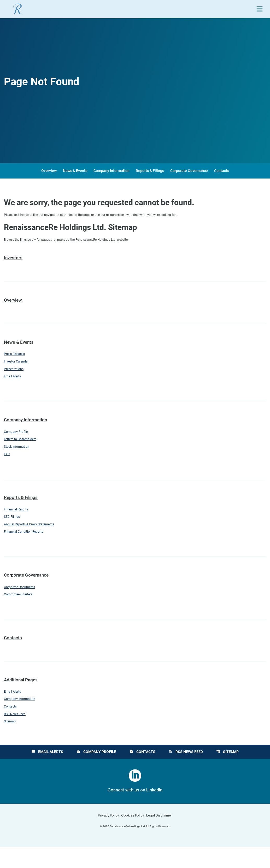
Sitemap (11, 742)
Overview (49, 171)
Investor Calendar (19, 365)
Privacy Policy (103, 836)
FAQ (7, 464)
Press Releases (17, 357)
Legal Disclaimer (165, 836)
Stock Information (20, 455)
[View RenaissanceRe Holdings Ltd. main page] (17, 9)
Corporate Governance (189, 171)
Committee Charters (22, 610)
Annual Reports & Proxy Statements (35, 537)
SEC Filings (14, 528)
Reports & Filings (150, 171)
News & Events (75, 171)
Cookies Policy (133, 836)
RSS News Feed (18, 734)
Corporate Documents (23, 601)
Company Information (111, 171)
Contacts (222, 171)
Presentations (16, 373)
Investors (13, 260)
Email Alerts (15, 382)
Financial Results (19, 520)
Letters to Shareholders (24, 447)
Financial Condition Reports (28, 545)
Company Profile (18, 438)
